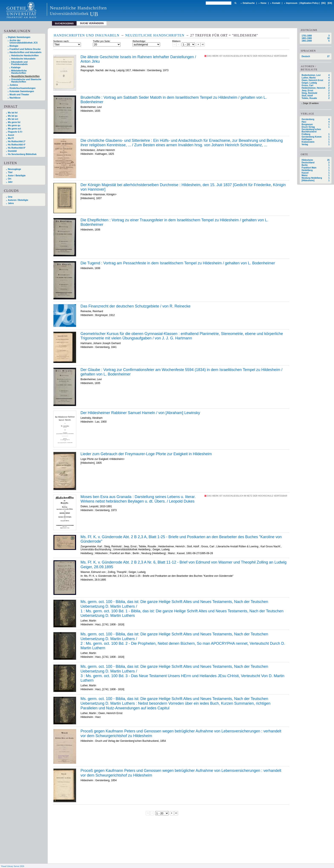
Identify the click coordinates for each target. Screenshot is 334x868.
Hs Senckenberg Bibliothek (22, 154)
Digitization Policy (309, 3)
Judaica (14, 85)
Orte (10, 197)
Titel (10, 172)
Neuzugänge (14, 169)
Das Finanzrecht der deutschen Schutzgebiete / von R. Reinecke (135, 306)
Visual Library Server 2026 (12, 866)
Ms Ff (11, 138)
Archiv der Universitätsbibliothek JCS (24, 42)
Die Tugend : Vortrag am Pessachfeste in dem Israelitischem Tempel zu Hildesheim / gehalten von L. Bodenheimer (178, 263)
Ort (10, 179)
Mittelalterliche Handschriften (19, 72)
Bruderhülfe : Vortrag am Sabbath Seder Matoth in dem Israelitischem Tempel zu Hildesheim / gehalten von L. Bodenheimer (174, 100)
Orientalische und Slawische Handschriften (26, 81)
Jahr (10, 182)
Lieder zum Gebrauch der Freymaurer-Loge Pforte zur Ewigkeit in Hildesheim (146, 454)
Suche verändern (92, 23)
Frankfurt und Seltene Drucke (25, 49)
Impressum (292, 3)
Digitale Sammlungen (19, 37)
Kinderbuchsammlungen (23, 88)
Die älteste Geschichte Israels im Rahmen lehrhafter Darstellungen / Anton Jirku (138, 59)
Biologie (14, 46)
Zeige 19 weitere (311, 103)
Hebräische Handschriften (25, 56)
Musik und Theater (19, 95)
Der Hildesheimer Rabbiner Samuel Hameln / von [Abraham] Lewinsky (140, 413)
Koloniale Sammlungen (22, 91)
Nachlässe (15, 98)
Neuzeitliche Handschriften (25, 76)
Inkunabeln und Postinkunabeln (19, 63)
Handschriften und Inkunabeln (26, 52)
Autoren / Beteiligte (18, 200)
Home (263, 3)
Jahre (11, 203)
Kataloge (16, 67)
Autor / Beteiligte (17, 176)
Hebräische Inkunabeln (23, 59)
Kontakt (276, 3)
